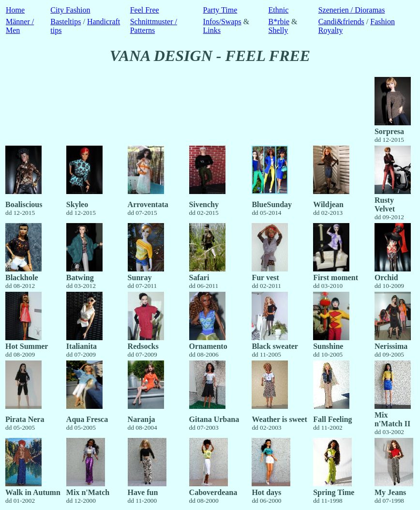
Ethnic (278, 10)
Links (212, 30)
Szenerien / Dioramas (352, 10)
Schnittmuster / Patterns (154, 26)
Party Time (220, 10)
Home (15, 10)
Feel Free (145, 10)
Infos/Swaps (222, 22)
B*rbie (279, 22)
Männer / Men (20, 26)
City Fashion (70, 10)
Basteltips (66, 22)
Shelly (278, 30)
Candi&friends (341, 22)
